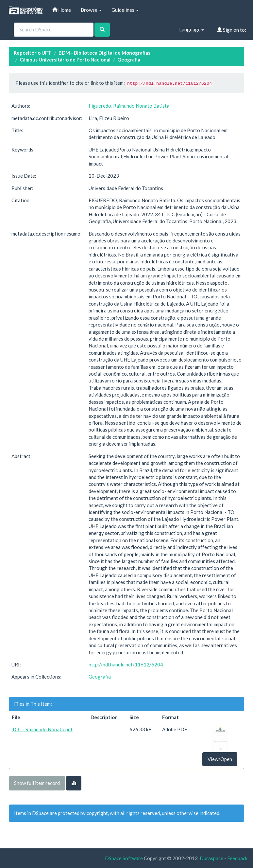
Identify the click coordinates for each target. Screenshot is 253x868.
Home (62, 10)
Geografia (129, 60)
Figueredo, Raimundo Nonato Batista (129, 106)
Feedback (237, 858)
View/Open (220, 759)
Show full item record (37, 783)
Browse (91, 10)
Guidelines (125, 10)
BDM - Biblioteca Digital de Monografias (104, 53)
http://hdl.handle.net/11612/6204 (126, 664)
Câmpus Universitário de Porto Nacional (65, 60)
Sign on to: (232, 30)
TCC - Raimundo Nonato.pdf (42, 729)
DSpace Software (124, 858)
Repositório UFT (33, 53)
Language (192, 29)
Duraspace (211, 858)
